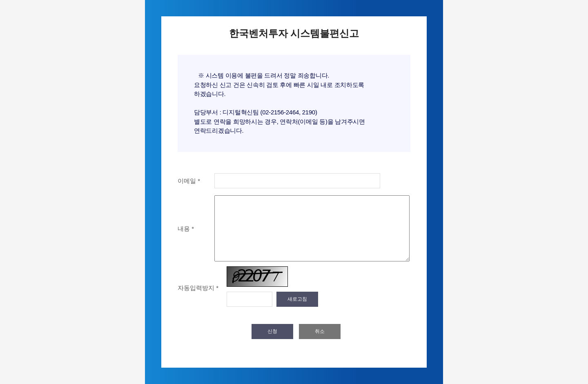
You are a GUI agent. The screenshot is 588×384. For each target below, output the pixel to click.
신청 (272, 331)
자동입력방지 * (198, 288)
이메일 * (189, 181)
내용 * (186, 229)
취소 (320, 331)
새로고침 (297, 299)
